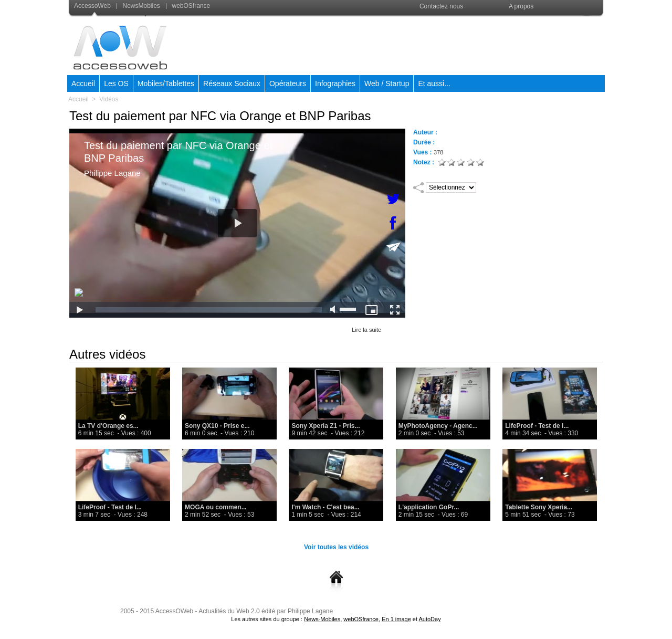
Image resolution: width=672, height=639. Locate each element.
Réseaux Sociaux (232, 83)
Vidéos (109, 99)
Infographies (335, 83)
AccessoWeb (93, 6)
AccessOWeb (174, 611)
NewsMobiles (139, 6)
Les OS (116, 83)
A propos (521, 6)
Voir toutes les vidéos (336, 547)
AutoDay (429, 619)
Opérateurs (288, 83)
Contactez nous (441, 6)
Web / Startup (387, 83)
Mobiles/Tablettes (166, 83)
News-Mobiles (322, 619)
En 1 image (396, 619)
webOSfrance (188, 6)
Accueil (83, 83)
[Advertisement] (413, 44)
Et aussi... (434, 83)
